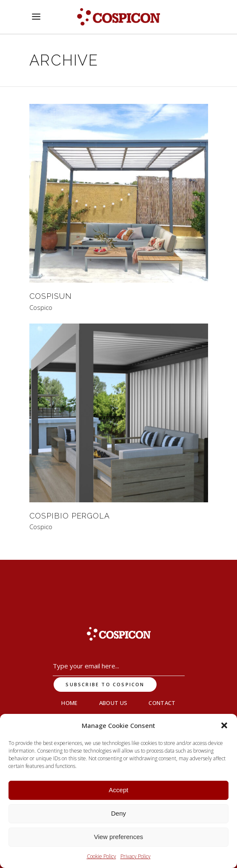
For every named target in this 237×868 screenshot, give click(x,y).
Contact (162, 703)
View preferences (119, 837)
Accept (119, 790)
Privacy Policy (136, 856)
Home (69, 703)
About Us (113, 703)
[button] (224, 725)
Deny (118, 813)
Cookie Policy (101, 856)
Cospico (41, 308)
